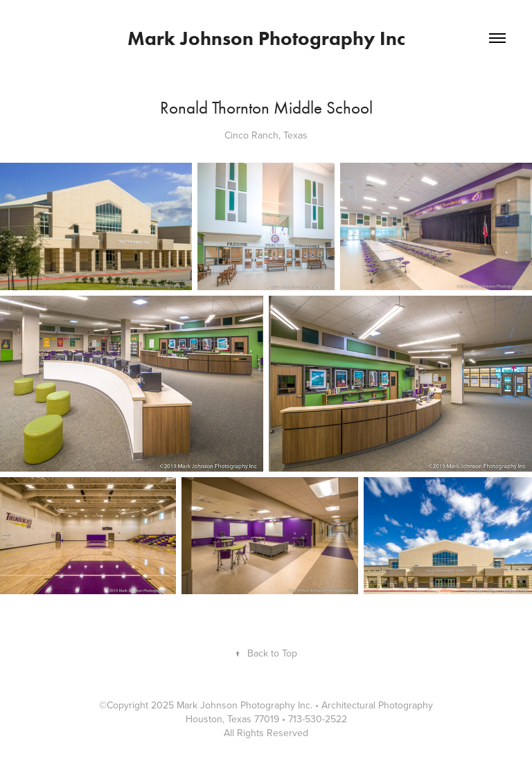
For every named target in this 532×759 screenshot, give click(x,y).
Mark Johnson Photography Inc (266, 38)
